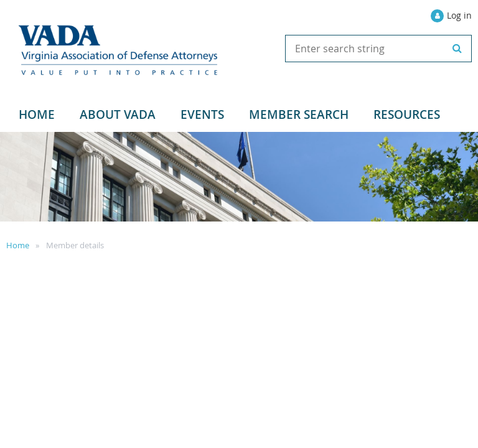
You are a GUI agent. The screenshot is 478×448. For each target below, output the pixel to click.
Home (18, 245)
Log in (459, 15)
